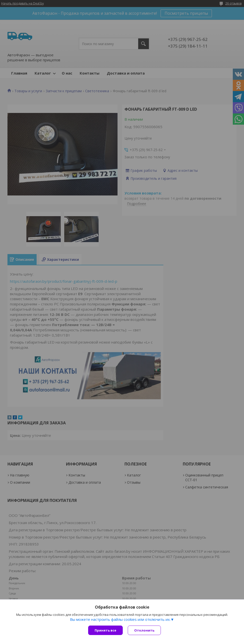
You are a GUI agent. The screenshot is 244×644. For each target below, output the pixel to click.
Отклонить (144, 630)
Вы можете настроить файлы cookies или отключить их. (120, 619)
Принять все (105, 630)
